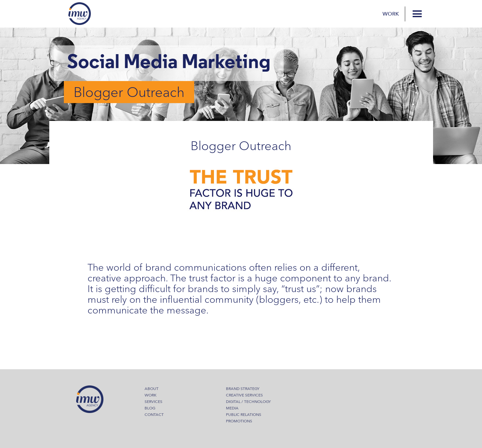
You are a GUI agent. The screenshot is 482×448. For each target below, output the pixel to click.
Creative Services (244, 395)
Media (232, 408)
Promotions (239, 421)
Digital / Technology (248, 402)
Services (153, 402)
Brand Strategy (243, 389)
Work (391, 14)
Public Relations (244, 415)
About (152, 389)
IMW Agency (80, 14)
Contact (154, 415)
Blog (150, 408)
